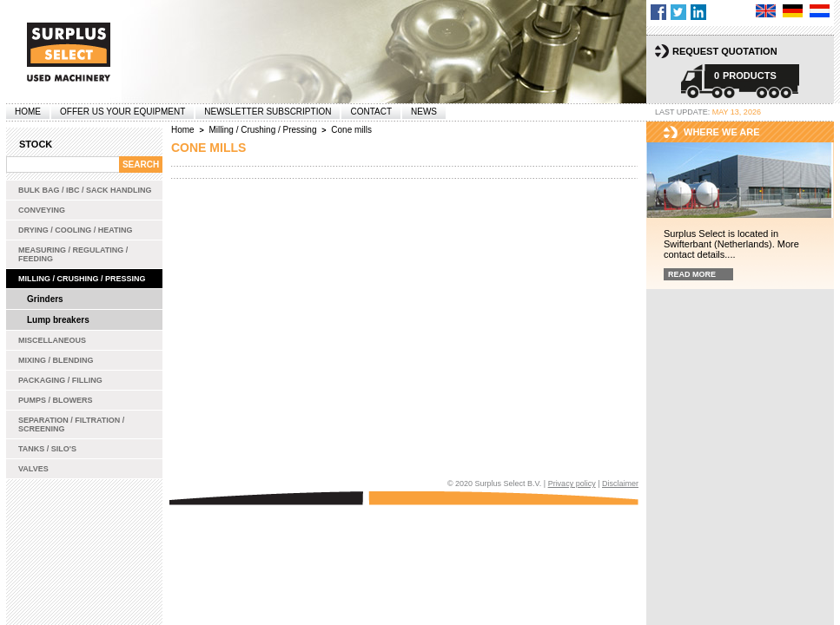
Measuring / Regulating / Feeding (73, 254)
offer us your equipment (122, 112)
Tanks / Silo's (47, 449)
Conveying (42, 210)
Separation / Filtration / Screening (71, 424)
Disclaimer (620, 484)
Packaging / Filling (60, 380)
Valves (33, 469)
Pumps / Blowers (56, 400)
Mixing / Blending (56, 360)
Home (28, 112)
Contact (371, 112)
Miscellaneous (52, 340)
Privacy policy (572, 484)
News (424, 112)
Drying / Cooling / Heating (76, 230)
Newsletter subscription (268, 112)
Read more (692, 274)
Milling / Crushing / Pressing (82, 279)
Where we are (722, 132)
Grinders (45, 299)
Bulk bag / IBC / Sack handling (85, 190)
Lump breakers (58, 320)
